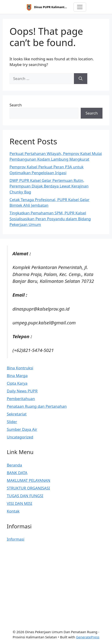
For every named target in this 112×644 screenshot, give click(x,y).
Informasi (16, 539)
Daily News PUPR (22, 391)
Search (16, 105)
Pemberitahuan (21, 399)
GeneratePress (88, 637)
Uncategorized (20, 437)
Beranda (14, 465)
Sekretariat (17, 414)
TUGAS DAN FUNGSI (25, 496)
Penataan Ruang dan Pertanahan (37, 406)
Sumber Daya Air (22, 429)
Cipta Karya (17, 383)
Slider (12, 422)
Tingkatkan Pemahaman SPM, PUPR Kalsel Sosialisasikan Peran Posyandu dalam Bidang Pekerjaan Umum (50, 219)
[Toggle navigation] (80, 7)
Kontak (13, 511)
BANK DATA (17, 473)
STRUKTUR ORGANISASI (28, 488)
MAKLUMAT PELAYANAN (29, 480)
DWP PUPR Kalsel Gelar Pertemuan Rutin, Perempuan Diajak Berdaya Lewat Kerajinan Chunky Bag (49, 186)
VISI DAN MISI (19, 503)
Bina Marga (17, 376)
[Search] (81, 79)
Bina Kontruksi (20, 368)
